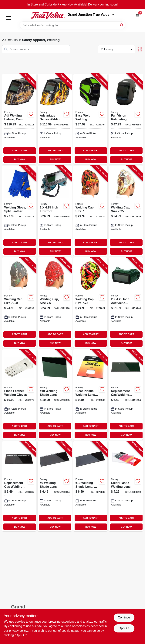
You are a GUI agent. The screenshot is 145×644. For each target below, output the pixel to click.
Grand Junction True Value (91, 15)
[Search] (122, 25)
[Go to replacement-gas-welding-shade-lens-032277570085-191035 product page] (19, 486)
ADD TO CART (20, 151)
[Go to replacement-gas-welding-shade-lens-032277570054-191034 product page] (126, 394)
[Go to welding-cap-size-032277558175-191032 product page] (19, 303)
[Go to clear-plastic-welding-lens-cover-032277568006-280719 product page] (126, 486)
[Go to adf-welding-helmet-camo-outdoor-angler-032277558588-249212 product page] (19, 119)
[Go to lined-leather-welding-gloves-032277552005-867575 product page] (19, 394)
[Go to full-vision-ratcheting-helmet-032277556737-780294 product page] (126, 119)
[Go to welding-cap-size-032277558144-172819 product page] (90, 211)
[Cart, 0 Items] (137, 15)
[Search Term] (72, 25)
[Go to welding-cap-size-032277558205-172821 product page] (90, 303)
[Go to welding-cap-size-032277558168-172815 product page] (126, 211)
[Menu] (9, 18)
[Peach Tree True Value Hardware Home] (48, 15)
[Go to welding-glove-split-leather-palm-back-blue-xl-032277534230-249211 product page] (19, 211)
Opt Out (124, 628)
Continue (124, 617)
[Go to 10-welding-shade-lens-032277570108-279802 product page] (90, 486)
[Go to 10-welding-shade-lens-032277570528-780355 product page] (55, 394)
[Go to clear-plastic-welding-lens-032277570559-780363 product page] (90, 394)
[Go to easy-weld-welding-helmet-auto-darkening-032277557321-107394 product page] (90, 119)
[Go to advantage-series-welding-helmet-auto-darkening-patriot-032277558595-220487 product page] (55, 119)
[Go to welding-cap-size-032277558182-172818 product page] (55, 303)
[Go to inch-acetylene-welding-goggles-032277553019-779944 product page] (126, 303)
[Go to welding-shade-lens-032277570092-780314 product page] (55, 486)
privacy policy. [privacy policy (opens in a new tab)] (18, 631)
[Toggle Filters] (140, 49)
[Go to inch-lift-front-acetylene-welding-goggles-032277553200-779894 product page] (55, 211)
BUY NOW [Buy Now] (20, 159)
